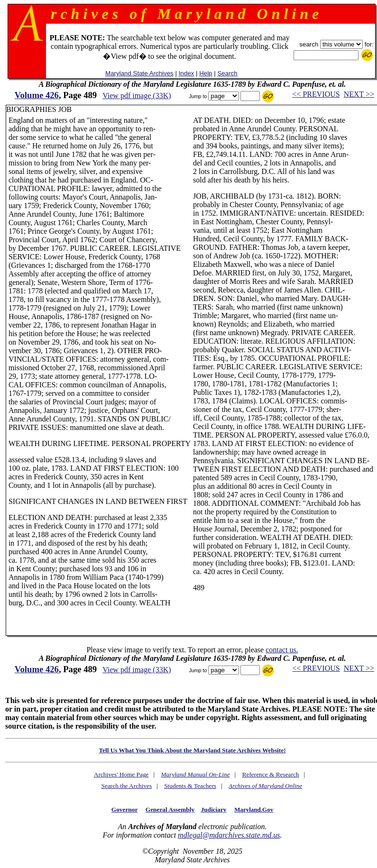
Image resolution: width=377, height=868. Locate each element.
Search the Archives (127, 786)
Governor (124, 809)
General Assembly (170, 809)
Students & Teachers (190, 786)
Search (227, 73)
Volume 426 (37, 95)
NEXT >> (359, 94)
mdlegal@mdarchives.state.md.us (229, 835)
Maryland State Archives (139, 73)
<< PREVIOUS (316, 94)
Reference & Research (271, 774)
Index (187, 73)
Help (206, 73)
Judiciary (213, 809)
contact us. (282, 650)
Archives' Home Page (121, 774)
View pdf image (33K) (137, 96)
